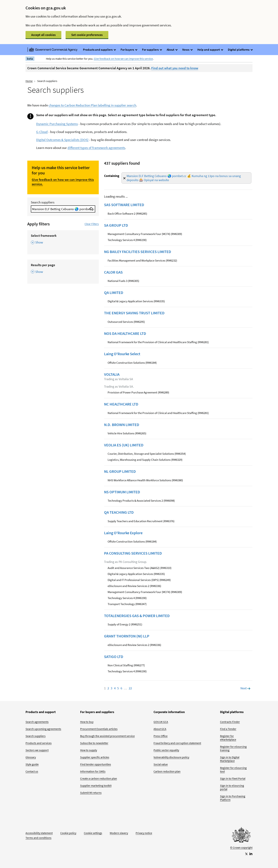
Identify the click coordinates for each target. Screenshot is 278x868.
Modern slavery (119, 833)
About (172, 50)
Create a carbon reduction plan (99, 778)
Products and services (39, 743)
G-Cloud (42, 132)
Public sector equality (166, 750)
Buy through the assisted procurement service (107, 736)
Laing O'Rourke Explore (123, 533)
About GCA (160, 729)
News (187, 50)
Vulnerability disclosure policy (171, 757)
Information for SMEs (93, 771)
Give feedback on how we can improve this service (123, 59)
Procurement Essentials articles (99, 729)
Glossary (31, 757)
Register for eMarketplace (228, 738)
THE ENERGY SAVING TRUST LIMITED (134, 313)
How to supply (89, 750)
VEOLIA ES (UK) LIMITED (124, 445)
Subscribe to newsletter (94, 743)
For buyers (129, 50)
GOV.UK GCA (161, 722)
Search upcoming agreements (43, 729)
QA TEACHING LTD (119, 512)
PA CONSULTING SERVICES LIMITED (133, 553)
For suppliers (152, 50)
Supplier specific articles (95, 757)
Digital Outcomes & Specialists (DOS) (62, 140)
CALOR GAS (113, 272)
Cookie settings (93, 833)
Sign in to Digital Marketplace (230, 759)
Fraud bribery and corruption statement (177, 743)
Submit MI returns (91, 793)
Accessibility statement (39, 833)
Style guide (32, 764)
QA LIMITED (114, 293)
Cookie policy (68, 833)
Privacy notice (144, 833)
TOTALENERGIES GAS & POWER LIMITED (137, 616)
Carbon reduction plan (167, 771)
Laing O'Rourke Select (122, 354)
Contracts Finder (230, 722)
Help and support (210, 50)
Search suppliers (43, 202)
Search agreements (37, 722)
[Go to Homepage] (241, 836)
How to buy (87, 722)
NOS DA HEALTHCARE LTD (125, 333)
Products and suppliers (99, 50)
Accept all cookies (43, 35)
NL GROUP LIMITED (120, 471)
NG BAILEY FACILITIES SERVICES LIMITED (138, 252)
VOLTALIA (112, 374)
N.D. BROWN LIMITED (122, 425)
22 (130, 688)
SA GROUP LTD (116, 225)
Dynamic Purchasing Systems (57, 124)
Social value (161, 764)
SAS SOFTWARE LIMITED (124, 205)
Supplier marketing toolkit (96, 785)
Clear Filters (92, 224)
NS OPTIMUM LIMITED (122, 492)
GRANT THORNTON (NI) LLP (127, 636)
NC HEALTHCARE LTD (121, 404)
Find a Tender (228, 729)
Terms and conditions (38, 838)
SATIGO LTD (114, 657)
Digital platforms (240, 50)
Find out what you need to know (175, 68)
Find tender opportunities (96, 764)
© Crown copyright (241, 847)
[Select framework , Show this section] (63, 240)
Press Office (161, 736)
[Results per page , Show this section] (63, 270)
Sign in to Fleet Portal (233, 778)
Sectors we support (37, 750)
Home (29, 81)
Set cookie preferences (87, 35)
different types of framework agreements (96, 148)
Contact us (32, 771)
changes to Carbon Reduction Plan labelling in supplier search (92, 105)
